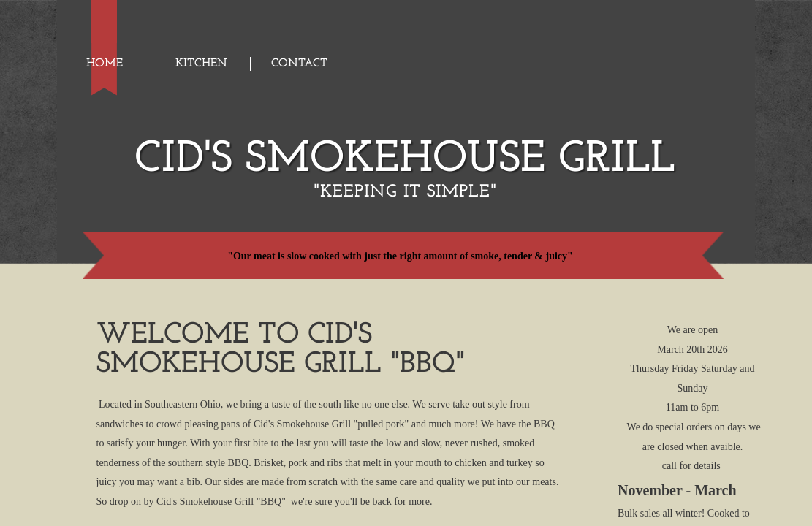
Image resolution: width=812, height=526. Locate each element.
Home (105, 64)
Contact (299, 64)
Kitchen (201, 64)
